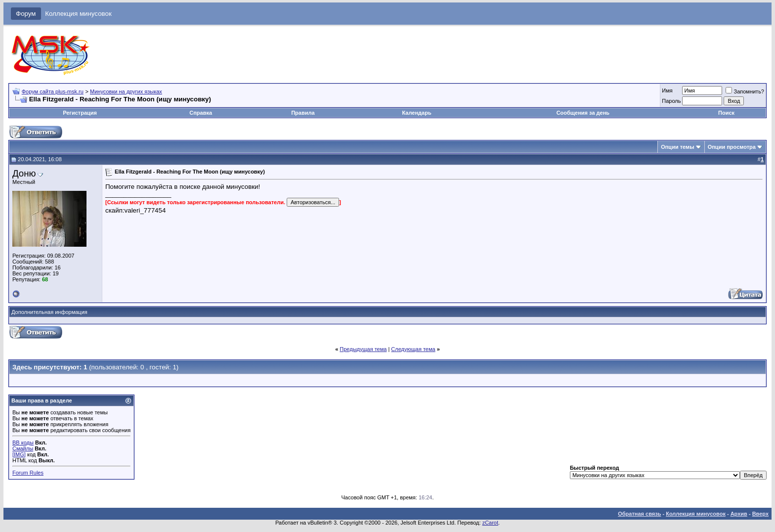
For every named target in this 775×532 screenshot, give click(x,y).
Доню (24, 173)
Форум (26, 14)
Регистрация (80, 113)
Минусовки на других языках (126, 91)
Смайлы (23, 448)
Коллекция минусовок (78, 14)
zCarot (490, 523)
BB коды (23, 443)
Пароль (671, 101)
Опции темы (677, 147)
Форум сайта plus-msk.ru (53, 91)
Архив (739, 514)
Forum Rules (28, 473)
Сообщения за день (583, 113)
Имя (667, 90)
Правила (303, 113)
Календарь (417, 113)
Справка (201, 113)
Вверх (760, 514)
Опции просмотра (732, 147)
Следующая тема (413, 349)
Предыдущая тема (363, 349)
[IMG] (19, 454)
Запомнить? (745, 91)
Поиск (726, 113)
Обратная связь (639, 514)
